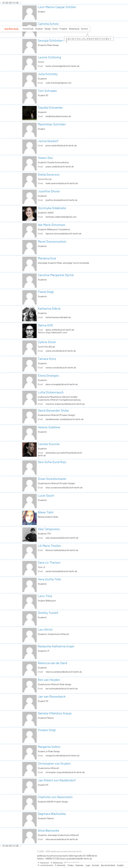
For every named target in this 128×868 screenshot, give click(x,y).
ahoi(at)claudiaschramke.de (58, 116)
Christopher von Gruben (54, 763)
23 (11, 3)
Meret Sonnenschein (52, 241)
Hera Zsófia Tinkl (49, 579)
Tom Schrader (47, 91)
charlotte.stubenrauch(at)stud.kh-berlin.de (65, 404)
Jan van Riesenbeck (52, 696)
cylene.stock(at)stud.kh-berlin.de (61, 351)
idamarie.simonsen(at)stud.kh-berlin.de (63, 234)
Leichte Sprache (45, 865)
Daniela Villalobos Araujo (55, 713)
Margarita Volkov (49, 747)
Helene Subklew (49, 427)
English (120, 865)
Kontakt (96, 865)
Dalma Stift (45, 325)
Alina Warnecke (48, 830)
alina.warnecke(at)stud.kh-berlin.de (62, 839)
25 (18, 3)
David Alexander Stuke (53, 410)
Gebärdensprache (62, 865)
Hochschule (28, 29)
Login (88, 865)
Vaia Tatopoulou (49, 529)
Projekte (63, 29)
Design (48, 29)
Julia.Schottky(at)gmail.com (59, 83)
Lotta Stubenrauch (51, 392)
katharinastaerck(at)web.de (58, 317)
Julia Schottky (48, 74)
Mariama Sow (47, 258)
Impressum (43, 863)
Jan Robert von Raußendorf (57, 780)
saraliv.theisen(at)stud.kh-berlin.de (61, 571)
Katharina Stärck (49, 308)
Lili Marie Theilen (49, 546)
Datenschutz (56, 863)
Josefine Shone (49, 191)
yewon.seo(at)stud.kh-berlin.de (60, 167)
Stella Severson (49, 174)
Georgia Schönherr (51, 40)
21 (4, 3)
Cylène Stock (47, 342)
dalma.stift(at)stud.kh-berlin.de (60, 330)
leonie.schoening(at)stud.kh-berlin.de (62, 66)
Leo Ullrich (45, 629)
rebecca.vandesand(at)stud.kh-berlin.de (64, 672)
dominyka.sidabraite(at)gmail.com (61, 217)
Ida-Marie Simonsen (52, 225)
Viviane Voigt (47, 730)
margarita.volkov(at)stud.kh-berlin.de (62, 756)
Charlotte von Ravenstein (55, 797)
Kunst (55, 29)
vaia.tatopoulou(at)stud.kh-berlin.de (62, 538)
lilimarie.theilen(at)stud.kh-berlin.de (62, 550)
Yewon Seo (45, 158)
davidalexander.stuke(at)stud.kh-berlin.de (65, 419)
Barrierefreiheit (108, 865)
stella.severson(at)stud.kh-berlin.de (62, 183)
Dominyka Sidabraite (52, 208)
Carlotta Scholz (48, 24)
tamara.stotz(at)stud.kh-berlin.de (61, 368)
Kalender (79, 865)
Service (84, 29)
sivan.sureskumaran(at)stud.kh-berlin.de (64, 488)
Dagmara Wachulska (52, 814)
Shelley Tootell (48, 613)
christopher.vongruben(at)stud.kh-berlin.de (65, 772)
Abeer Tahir (46, 512)
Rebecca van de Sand (52, 663)
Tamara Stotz (47, 359)
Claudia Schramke (50, 107)
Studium (39, 29)
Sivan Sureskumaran (52, 479)
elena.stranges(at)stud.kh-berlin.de (62, 384)
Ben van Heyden (49, 680)
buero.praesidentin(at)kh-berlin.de (76, 859)
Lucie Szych (46, 495)
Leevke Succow (49, 444)
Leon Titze (45, 596)
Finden (71, 865)
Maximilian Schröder (52, 124)
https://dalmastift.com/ (56, 332)
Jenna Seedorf (48, 141)
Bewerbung (74, 29)
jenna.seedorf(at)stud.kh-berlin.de (61, 145)
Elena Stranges (48, 375)
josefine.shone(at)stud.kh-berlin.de (61, 200)
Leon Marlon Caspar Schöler (57, 7)
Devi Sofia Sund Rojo (52, 462)
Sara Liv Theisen (49, 562)
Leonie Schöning (49, 57)
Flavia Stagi (46, 292)
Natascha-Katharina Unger (56, 646)
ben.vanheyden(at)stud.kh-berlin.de (62, 689)
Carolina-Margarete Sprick (56, 275)
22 (7, 3)
